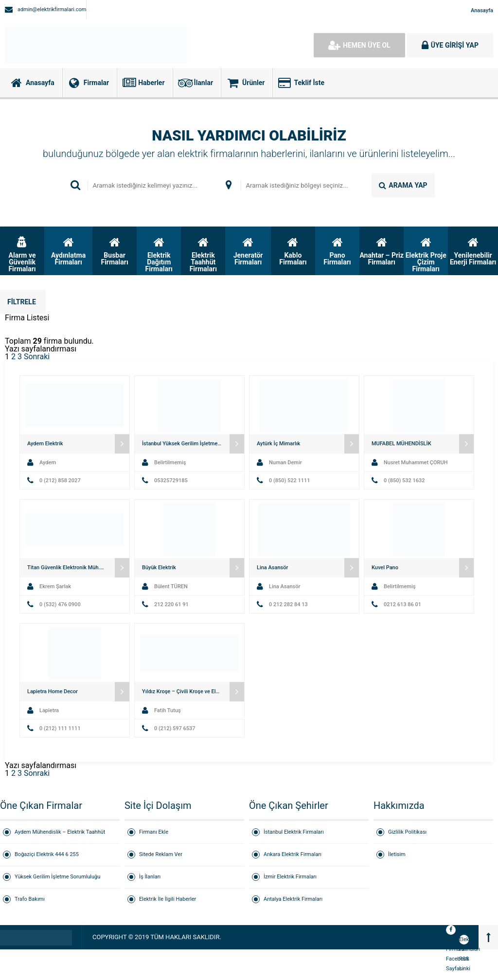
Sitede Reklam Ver (161, 854)
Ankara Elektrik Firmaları (293, 854)
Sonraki (37, 357)
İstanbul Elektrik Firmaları (294, 832)
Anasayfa (482, 10)
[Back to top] (488, 937)
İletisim (397, 854)
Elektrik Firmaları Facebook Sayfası (451, 931)
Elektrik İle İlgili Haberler (168, 899)
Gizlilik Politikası (407, 832)
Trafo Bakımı (30, 899)
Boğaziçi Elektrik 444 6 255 (47, 854)
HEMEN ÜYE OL (359, 45)
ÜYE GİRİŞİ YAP (450, 45)
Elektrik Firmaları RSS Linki (464, 940)
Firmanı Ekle (154, 832)
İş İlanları (150, 877)
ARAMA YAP (403, 185)
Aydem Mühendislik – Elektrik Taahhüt (60, 832)
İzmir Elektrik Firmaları (290, 877)
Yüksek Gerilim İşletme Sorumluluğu (57, 877)
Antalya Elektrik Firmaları (293, 899)
